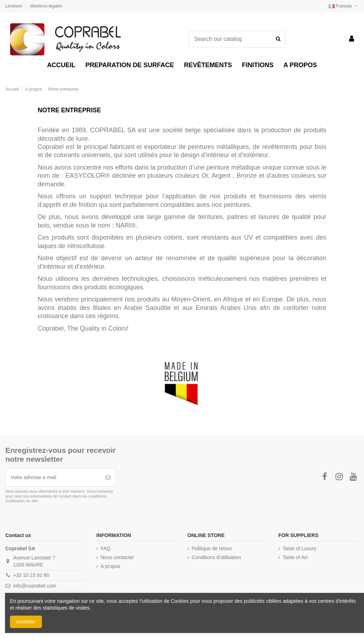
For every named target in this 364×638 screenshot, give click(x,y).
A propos (110, 566)
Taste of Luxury (299, 548)
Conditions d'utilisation (216, 557)
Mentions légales (46, 6)
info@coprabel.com (35, 586)
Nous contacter (117, 557)
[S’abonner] (108, 478)
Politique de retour (212, 548)
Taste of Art (295, 557)
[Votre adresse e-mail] (53, 478)
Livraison (14, 6)
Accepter (26, 622)
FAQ (106, 548)
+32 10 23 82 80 (31, 575)
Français (344, 6)
